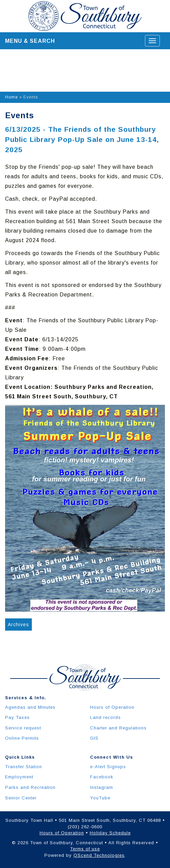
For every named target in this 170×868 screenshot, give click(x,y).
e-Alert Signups (108, 767)
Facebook (102, 777)
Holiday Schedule (110, 833)
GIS (94, 738)
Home (12, 97)
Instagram (102, 787)
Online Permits (22, 738)
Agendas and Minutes (30, 707)
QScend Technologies (99, 855)
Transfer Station (24, 767)
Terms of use (85, 849)
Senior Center (21, 798)
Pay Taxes (17, 717)
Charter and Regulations (118, 728)
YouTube (100, 798)
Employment (19, 777)
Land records (105, 717)
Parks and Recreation (30, 787)
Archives (18, 625)
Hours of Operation (112, 707)
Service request (23, 728)
